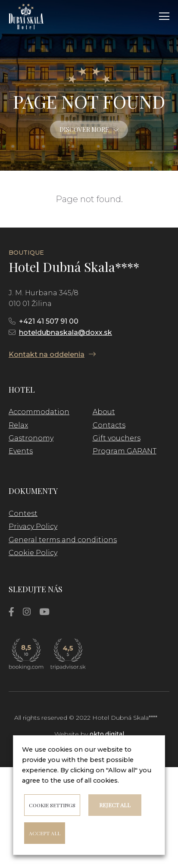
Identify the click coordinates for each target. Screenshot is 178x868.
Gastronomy (31, 438)
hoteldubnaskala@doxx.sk (66, 333)
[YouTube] (44, 612)
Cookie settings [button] (52, 805)
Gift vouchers (117, 438)
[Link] (26, 16)
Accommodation (39, 412)
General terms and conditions (63, 540)
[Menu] (164, 16)
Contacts (109, 425)
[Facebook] (11, 612)
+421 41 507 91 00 (49, 321)
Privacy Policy (33, 526)
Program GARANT (125, 451)
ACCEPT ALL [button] (45, 833)
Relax (18, 425)
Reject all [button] (115, 805)
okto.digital (107, 734)
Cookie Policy (33, 553)
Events (21, 451)
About (104, 412)
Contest (23, 514)
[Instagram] (27, 612)
